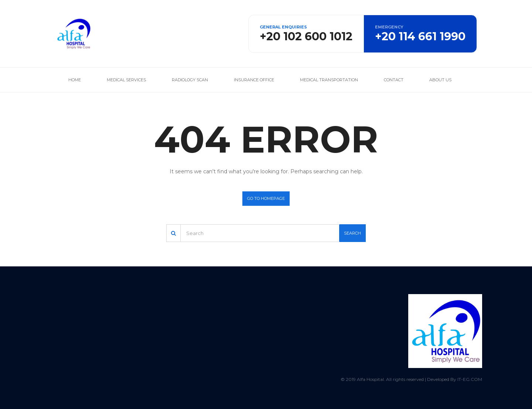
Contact (394, 80)
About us (440, 80)
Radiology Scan (190, 80)
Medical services (126, 80)
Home (75, 80)
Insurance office (254, 80)
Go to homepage (266, 198)
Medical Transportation (329, 80)
